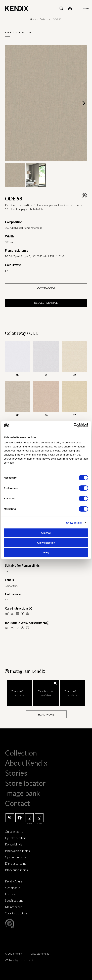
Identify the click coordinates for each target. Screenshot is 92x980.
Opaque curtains (16, 857)
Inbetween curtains (17, 851)
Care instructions (16, 913)
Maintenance (14, 907)
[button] (19, 693)
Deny (46, 552)
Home (33, 19)
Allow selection (46, 543)
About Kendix (26, 763)
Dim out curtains (16, 863)
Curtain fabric (14, 832)
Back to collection (18, 32)
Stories (16, 773)
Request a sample (46, 303)
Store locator (25, 783)
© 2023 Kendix (14, 954)
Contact (17, 803)
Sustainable (13, 888)
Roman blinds (14, 844)
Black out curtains (16, 870)
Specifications (14, 900)
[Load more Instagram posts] (46, 714)
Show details (74, 523)
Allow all (46, 533)
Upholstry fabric (16, 838)
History (10, 894)
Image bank (22, 793)
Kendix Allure (14, 881)
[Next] (83, 103)
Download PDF (46, 288)
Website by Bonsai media (19, 960)
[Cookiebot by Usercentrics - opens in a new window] (74, 425)
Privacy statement (38, 954)
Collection (45, 19)
